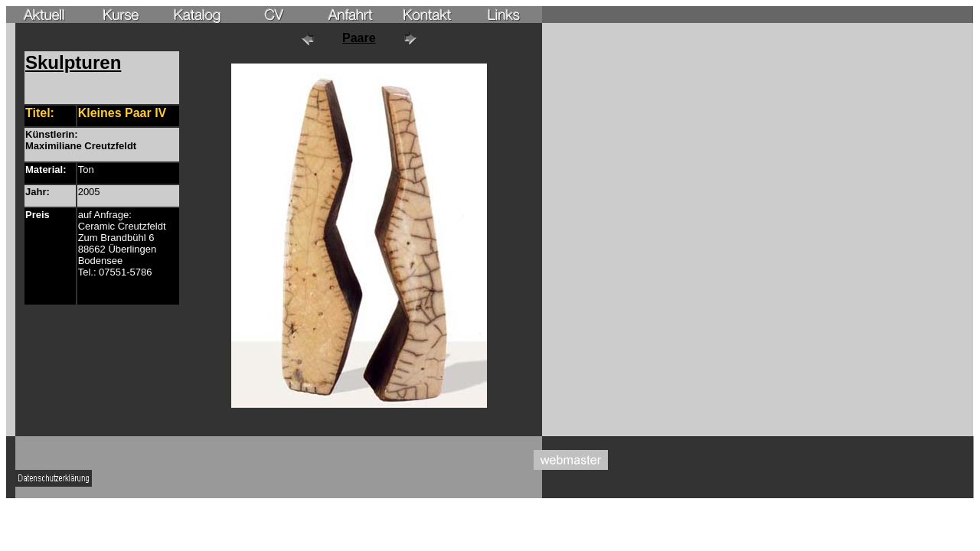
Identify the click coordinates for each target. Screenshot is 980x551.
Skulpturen (73, 62)
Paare (359, 38)
